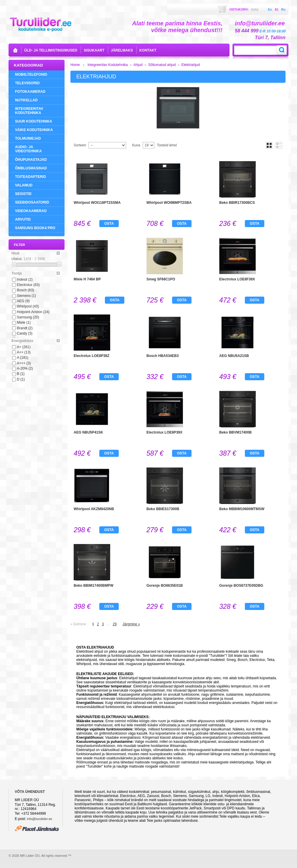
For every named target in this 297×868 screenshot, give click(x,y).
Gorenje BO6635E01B (165, 586)
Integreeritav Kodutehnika (29, 111)
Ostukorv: (244, 9)
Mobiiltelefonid (31, 75)
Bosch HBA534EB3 (162, 356)
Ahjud (138, 65)
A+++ (24, 363)
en (270, 9)
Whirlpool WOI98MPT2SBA (169, 203)
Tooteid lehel (167, 145)
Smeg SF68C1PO (161, 279)
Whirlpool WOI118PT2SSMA (97, 203)
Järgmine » (131, 624)
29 (114, 624)
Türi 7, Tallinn (270, 38)
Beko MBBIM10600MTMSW (242, 509)
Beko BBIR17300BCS (237, 203)
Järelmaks (122, 50)
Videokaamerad (31, 211)
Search (282, 50)
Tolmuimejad (28, 138)
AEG (23, 301)
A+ (24, 347)
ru (283, 9)
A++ (24, 352)
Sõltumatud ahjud (162, 65)
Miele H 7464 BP (87, 279)
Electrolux (28, 285)
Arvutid (23, 219)
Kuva (136, 145)
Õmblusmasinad (31, 168)
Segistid (23, 194)
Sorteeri (80, 145)
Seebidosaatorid (32, 202)
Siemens (26, 296)
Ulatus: (17, 259)
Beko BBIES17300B (163, 509)
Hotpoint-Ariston (33, 312)
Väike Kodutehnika (34, 130)
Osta (109, 224)
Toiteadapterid (30, 177)
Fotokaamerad (30, 92)
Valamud (24, 185)
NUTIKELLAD (26, 100)
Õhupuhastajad (31, 160)
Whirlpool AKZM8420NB (94, 509)
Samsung (28, 317)
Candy (25, 333)
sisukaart (94, 50)
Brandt (25, 328)
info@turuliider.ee (39, 819)
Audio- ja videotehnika (28, 149)
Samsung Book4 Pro (35, 228)
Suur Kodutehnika (34, 121)
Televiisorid (27, 83)
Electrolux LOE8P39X (164, 432)
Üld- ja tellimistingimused (51, 50)
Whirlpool (28, 306)
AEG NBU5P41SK (88, 432)
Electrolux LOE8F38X (237, 279)
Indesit (25, 280)
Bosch (25, 290)
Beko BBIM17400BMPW (94, 586)
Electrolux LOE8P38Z (91, 356)
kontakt (148, 50)
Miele (24, 323)
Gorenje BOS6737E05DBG (241, 586)
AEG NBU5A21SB (234, 356)
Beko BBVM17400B (235, 432)
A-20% (25, 368)
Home (75, 65)
